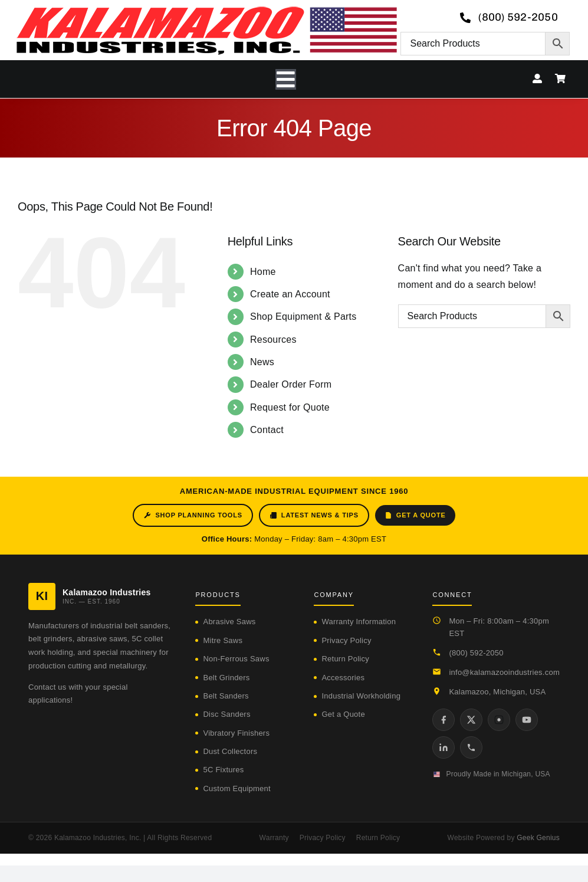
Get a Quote (415, 515)
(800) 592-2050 (476, 653)
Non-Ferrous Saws (236, 659)
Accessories (343, 678)
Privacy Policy (346, 640)
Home (263, 272)
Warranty (274, 838)
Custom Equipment (236, 788)
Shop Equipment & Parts (303, 317)
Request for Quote (290, 407)
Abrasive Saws (229, 622)
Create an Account (290, 294)
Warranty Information (359, 622)
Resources (273, 340)
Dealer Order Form (291, 384)
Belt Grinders (226, 678)
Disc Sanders (226, 714)
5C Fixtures (223, 770)
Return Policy (345, 659)
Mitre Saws (223, 640)
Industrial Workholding (361, 696)
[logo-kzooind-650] (206, 10)
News (262, 362)
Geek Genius (538, 838)
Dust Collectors (230, 751)
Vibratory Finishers (236, 733)
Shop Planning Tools (193, 515)
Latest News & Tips (314, 515)
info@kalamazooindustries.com (504, 672)
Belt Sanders (226, 696)
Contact (267, 430)
